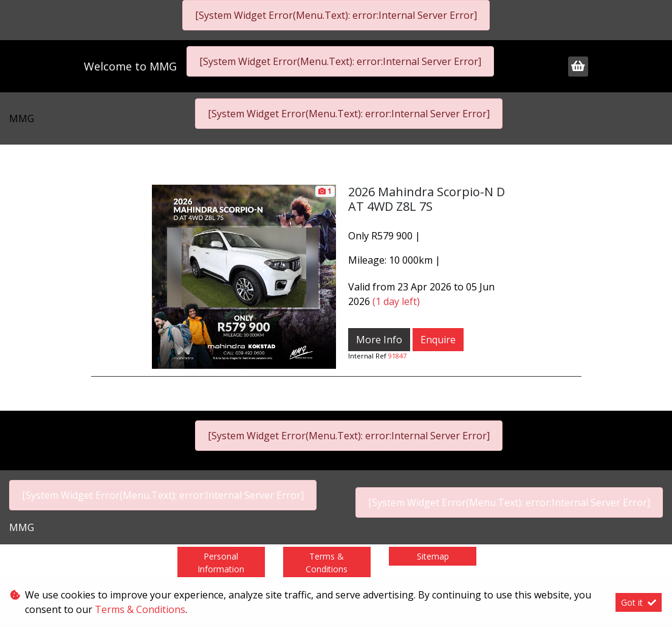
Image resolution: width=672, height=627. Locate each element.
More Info (379, 340)
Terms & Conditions (327, 563)
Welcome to (130, 66)
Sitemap (433, 556)
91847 (397, 356)
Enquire (438, 340)
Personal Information (221, 563)
